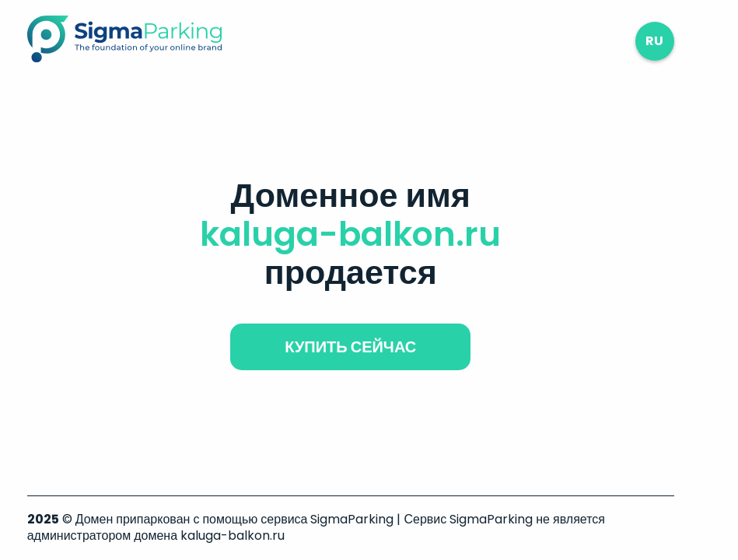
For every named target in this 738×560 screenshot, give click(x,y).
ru (654, 41)
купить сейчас (350, 347)
